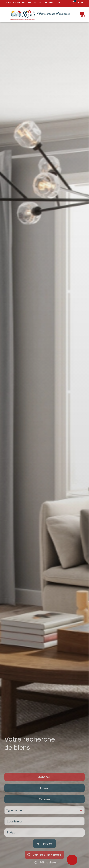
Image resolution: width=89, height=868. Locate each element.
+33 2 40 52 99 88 (52, 2)
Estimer (45, 808)
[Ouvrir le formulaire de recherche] (44, 852)
